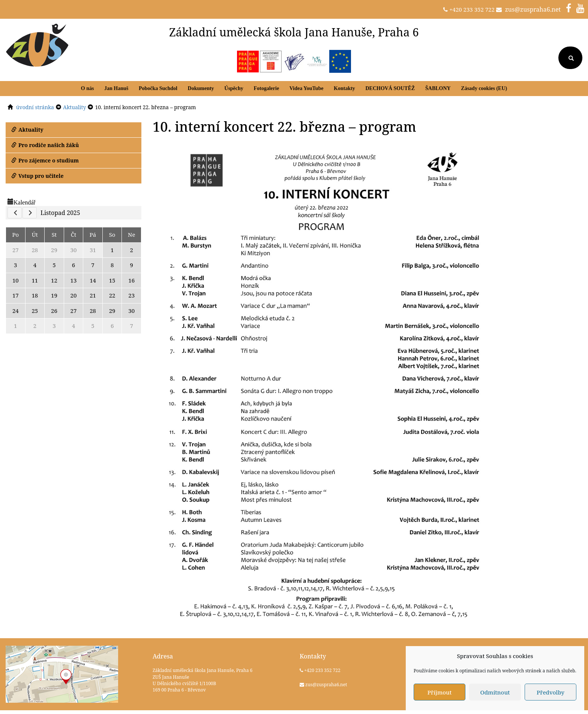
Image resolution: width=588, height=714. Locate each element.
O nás (88, 88)
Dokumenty (201, 88)
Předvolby (550, 692)
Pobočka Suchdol (158, 88)
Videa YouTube (307, 88)
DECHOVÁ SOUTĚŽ (390, 88)
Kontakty (344, 88)
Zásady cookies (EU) (484, 88)
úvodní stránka (35, 107)
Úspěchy (234, 88)
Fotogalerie (266, 88)
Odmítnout (495, 692)
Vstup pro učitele (37, 176)
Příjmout (439, 692)
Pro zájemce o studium (45, 160)
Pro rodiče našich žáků (45, 145)
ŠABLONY (438, 88)
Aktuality (27, 130)
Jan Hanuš (116, 88)
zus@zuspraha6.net (533, 9)
